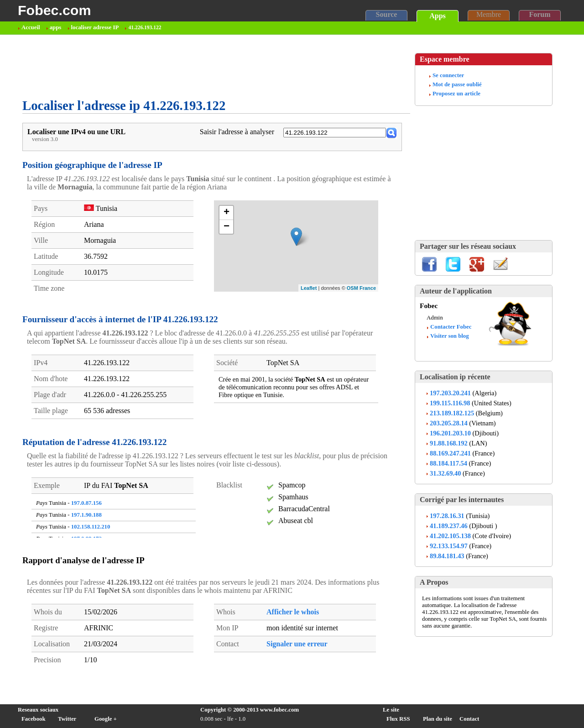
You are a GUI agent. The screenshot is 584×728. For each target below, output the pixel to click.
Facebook (34, 719)
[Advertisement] (188, 67)
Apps (438, 16)
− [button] (227, 227)
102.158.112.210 (91, 527)
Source (387, 14)
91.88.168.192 (449, 443)
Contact (469, 719)
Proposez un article (456, 94)
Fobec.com (54, 10)
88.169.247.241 (450, 453)
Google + (106, 719)
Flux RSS (398, 719)
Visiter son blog (450, 336)
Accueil (31, 27)
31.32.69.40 (445, 473)
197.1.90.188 (86, 515)
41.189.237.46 (449, 526)
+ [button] (227, 213)
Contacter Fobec (451, 327)
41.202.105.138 (450, 536)
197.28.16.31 (447, 516)
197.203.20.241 (450, 393)
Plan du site (438, 719)
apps (56, 27)
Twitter (67, 719)
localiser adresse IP (95, 27)
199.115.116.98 (450, 403)
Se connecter (448, 75)
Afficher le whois (293, 612)
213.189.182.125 (452, 413)
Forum (540, 14)
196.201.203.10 (450, 433)
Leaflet (309, 288)
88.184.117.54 (448, 463)
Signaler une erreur (297, 644)
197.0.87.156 (86, 503)
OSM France (361, 288)
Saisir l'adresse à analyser (237, 132)
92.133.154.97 (449, 546)
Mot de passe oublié (457, 84)
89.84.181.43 (447, 556)
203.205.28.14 (449, 423)
